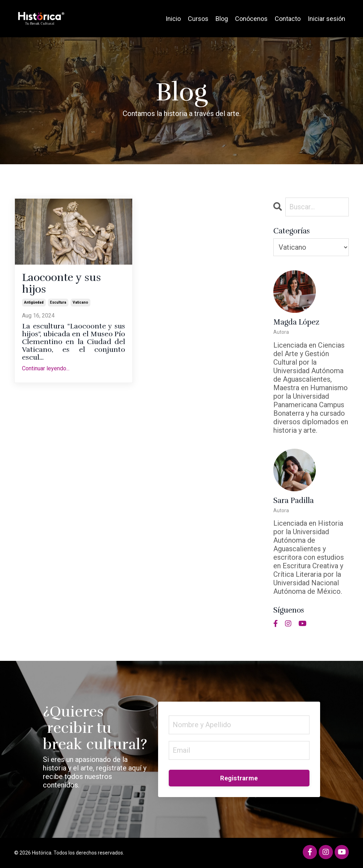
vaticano (80, 302)
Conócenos (251, 19)
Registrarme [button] (239, 778)
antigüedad (34, 302)
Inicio (173, 19)
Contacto (288, 19)
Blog (222, 19)
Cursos (198, 19)
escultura (58, 302)
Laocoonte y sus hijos (62, 283)
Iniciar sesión (326, 19)
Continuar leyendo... (46, 368)
